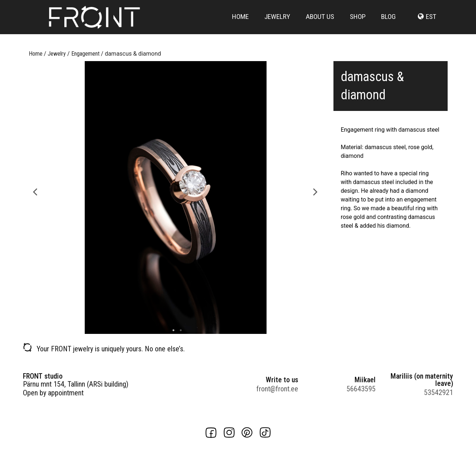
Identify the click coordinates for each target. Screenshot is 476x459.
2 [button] (179, 330)
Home (240, 23)
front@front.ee (277, 389)
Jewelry (277, 23)
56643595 (361, 389)
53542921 (439, 392)
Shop (358, 23)
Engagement (85, 54)
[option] (175, 197)
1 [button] (172, 330)
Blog (388, 23)
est (431, 23)
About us (320, 23)
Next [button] (315, 191)
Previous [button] (35, 191)
